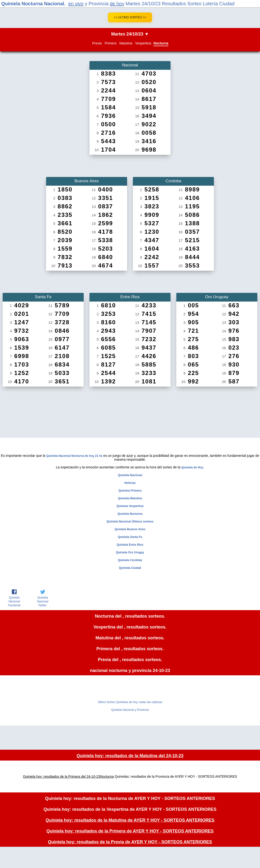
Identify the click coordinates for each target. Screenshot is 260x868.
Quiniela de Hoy (192, 467)
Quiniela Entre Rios (130, 545)
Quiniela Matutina (130, 498)
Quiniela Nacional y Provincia (130, 710)
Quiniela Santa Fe (130, 537)
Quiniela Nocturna (130, 514)
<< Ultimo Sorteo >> (130, 17)
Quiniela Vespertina (130, 506)
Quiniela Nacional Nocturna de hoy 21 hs (74, 456)
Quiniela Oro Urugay (130, 552)
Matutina (126, 43)
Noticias (130, 483)
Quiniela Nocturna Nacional (33, 4)
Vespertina (143, 43)
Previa (97, 43)
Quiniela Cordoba (130, 560)
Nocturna (161, 43)
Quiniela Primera (130, 491)
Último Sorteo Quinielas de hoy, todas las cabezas (130, 702)
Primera (111, 43)
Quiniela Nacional (130, 475)
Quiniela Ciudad (130, 568)
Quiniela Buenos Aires (130, 529)
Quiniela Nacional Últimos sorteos (130, 522)
